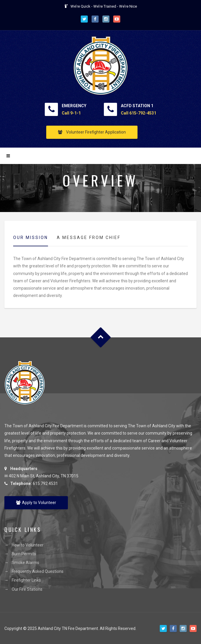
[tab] (31, 238)
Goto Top (100, 338)
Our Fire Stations (27, 589)
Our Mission (31, 238)
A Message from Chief (89, 238)
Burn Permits (24, 554)
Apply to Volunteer (36, 503)
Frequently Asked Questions (38, 571)
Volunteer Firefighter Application (92, 132)
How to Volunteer (28, 545)
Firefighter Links (26, 580)
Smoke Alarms (25, 563)
